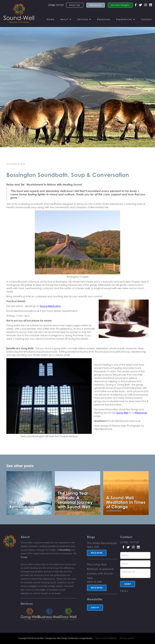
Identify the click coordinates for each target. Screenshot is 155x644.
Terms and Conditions (106, 638)
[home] (19, 13)
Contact (147, 19)
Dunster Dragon (120, 5)
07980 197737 (56, 5)
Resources (104, 19)
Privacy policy (127, 638)
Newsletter (96, 5)
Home (51, 19)
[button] (66, 19)
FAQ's (124, 591)
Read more (97, 553)
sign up (95, 608)
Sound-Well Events (50, 306)
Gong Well (122, 413)
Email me (75, 5)
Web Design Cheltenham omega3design (75, 638)
